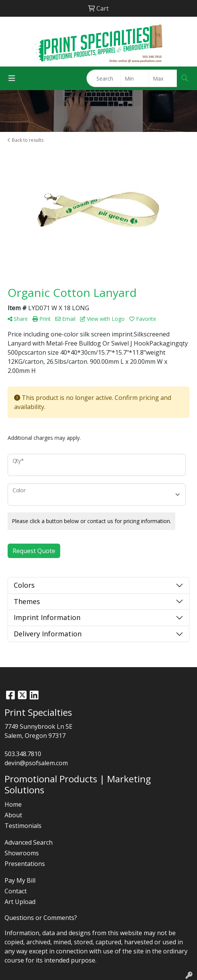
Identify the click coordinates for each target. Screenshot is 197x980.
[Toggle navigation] (12, 78)
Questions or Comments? (41, 918)
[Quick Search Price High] (163, 78)
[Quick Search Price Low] (135, 78)
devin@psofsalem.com (36, 763)
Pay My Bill (20, 880)
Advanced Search (29, 842)
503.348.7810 (23, 754)
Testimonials (23, 826)
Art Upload (20, 902)
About (13, 815)
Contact (16, 891)
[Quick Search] (104, 78)
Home (13, 804)
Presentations (25, 864)
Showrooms (22, 853)
